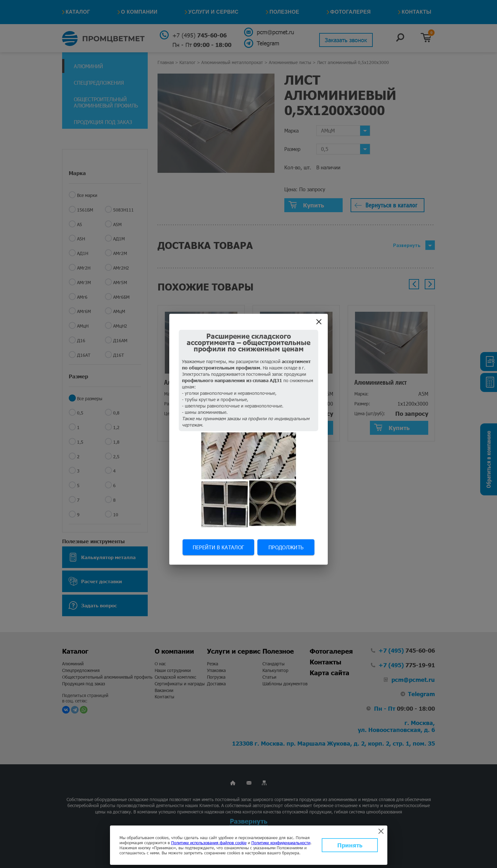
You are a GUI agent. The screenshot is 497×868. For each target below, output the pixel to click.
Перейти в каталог (218, 547)
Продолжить (286, 547)
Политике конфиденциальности (281, 843)
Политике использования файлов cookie (209, 843)
